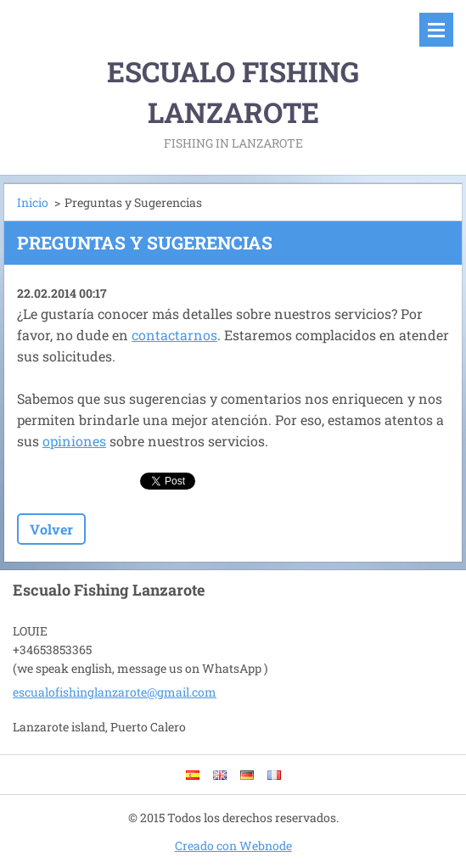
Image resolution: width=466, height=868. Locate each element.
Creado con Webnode (233, 846)
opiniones (74, 441)
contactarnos (174, 335)
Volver (51, 529)
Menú (436, 30)
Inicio (33, 202)
